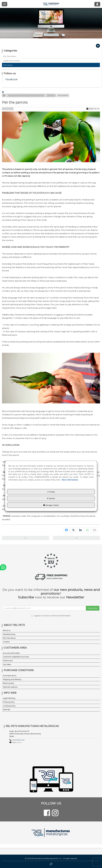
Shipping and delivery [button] (12, 679)
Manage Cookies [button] (51, 505)
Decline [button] (51, 498)
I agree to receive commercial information (51, 616)
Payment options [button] (10, 687)
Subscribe (93, 608)
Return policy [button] (8, 683)
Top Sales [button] (7, 664)
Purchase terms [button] (9, 676)
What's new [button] (8, 661)
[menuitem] (51, 630)
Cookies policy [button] (9, 706)
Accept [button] (51, 492)
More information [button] (70, 480)
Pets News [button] (8, 65)
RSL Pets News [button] (10, 56)
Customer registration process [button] (16, 657)
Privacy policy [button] (9, 702)
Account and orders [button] (11, 653)
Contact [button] (6, 642)
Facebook (11, 79)
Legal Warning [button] (9, 698)
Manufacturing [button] (9, 634)
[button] (98, 46)
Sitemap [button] (6, 710)
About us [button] (6, 630)
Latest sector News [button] (12, 61)
